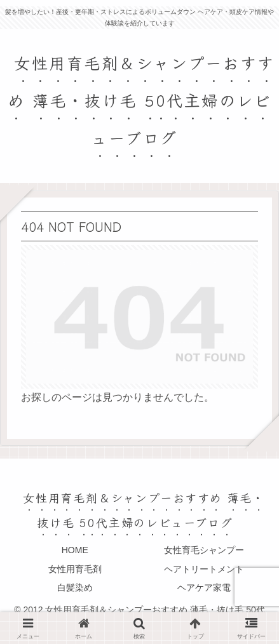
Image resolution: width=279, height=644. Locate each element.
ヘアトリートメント (204, 569)
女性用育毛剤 (75, 569)
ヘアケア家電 (204, 587)
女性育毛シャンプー (204, 550)
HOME (75, 550)
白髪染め (75, 587)
